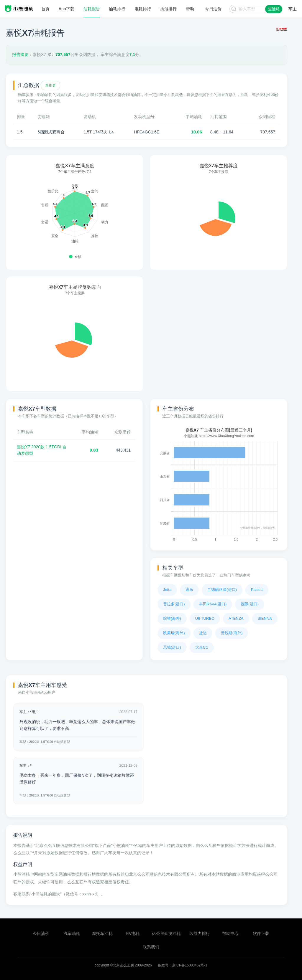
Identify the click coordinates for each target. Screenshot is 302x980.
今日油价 (41, 933)
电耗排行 (143, 9)
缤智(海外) (172, 618)
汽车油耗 (72, 933)
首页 (45, 9)
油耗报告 (92, 9)
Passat (257, 590)
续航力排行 (200, 933)
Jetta (167, 590)
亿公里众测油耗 (166, 933)
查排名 (50, 85)
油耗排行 (117, 9)
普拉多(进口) (174, 604)
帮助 (190, 9)
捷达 (203, 633)
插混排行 (168, 9)
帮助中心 (230, 933)
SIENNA (265, 618)
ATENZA (236, 618)
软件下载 (261, 933)
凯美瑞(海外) (174, 633)
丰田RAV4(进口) (213, 604)
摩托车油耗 (102, 933)
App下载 (67, 9)
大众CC (202, 647)
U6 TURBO (205, 618)
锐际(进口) (250, 604)
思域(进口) (172, 647)
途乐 (189, 590)
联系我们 (151, 947)
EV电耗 (133, 933)
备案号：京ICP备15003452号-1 (183, 965)
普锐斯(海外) (232, 633)
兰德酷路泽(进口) (222, 590)
